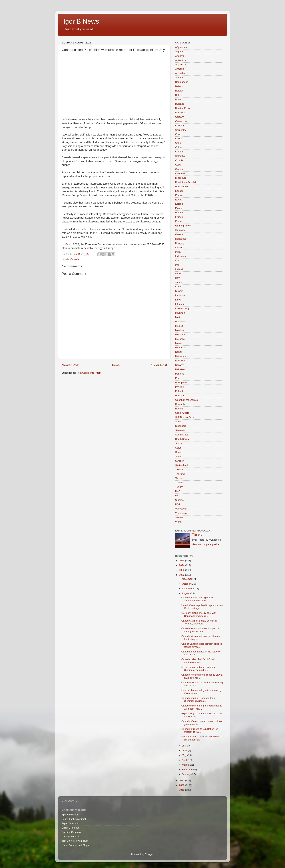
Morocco (180, 339)
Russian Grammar (72, 832)
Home (115, 365)
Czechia (180, 169)
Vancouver (181, 509)
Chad (178, 134)
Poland (179, 391)
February (187, 770)
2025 (182, 561)
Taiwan (179, 470)
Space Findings (70, 815)
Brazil (178, 99)
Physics (179, 387)
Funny (179, 221)
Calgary (179, 117)
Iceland (179, 247)
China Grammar (70, 828)
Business (180, 113)
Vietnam (180, 517)
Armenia (180, 69)
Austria (179, 78)
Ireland (179, 269)
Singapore (181, 426)
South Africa (182, 435)
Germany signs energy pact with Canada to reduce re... (199, 614)
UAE (178, 491)
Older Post (159, 365)
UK (177, 496)
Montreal (180, 335)
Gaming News (183, 226)
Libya (178, 300)
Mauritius (180, 321)
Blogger (149, 854)
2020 (182, 785)
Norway (179, 365)
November (188, 579)
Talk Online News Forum (75, 841)
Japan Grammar (71, 823)
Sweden (180, 461)
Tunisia (179, 482)
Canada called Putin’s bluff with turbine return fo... (198, 661)
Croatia (179, 160)
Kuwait (179, 291)
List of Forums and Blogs (75, 845)
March (186, 765)
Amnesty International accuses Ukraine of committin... (198, 669)
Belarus (179, 86)
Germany (180, 230)
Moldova (180, 330)
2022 (182, 575)
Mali (177, 317)
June (185, 750)
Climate (179, 152)
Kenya (179, 287)
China (178, 147)
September (188, 589)
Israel (178, 273)
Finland (179, 208)
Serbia (179, 422)
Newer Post (71, 365)
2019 (182, 790)
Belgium (180, 91)
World (178, 522)
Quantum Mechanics (186, 400)
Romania (180, 404)
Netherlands (182, 356)
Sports (179, 452)
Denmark (180, 173)
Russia (179, 409)
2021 (182, 780)
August (186, 593)
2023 (182, 570)
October (187, 584)
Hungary (180, 243)
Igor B (199, 535)
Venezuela (181, 513)
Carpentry (181, 130)
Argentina (180, 64)
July (184, 746)
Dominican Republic (186, 182)
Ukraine (179, 500)
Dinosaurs (181, 178)
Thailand (180, 474)
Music (178, 343)
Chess (179, 139)
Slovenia (180, 430)
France (179, 217)
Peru (178, 378)
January (187, 774)
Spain (178, 448)
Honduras (181, 239)
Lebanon (180, 295)
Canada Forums (70, 836)
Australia (180, 73)
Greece (179, 234)
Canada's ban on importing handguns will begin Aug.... (202, 707)
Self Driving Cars (184, 417)
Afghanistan (182, 47)
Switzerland (182, 465)
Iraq (177, 265)
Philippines (181, 382)
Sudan (179, 456)
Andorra (180, 56)
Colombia (180, 156)
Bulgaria (180, 104)
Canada (75, 259)
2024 (182, 565)
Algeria (179, 52)
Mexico (179, 326)
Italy (177, 278)
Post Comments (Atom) (89, 373)
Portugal (180, 396)
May (185, 755)
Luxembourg (182, 308)
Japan (179, 282)
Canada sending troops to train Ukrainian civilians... (198, 699)
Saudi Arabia (182, 413)
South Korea (182, 439)
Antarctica (181, 60)
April (185, 760)
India (178, 252)
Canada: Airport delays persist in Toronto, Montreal (199, 622)
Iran (177, 261)
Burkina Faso (182, 108)
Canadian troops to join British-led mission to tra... (200, 730)
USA (178, 504)
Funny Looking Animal (74, 819)
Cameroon (181, 121)
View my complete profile (205, 544)
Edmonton (181, 195)
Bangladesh (182, 82)
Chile (178, 143)
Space (179, 443)
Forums (179, 213)
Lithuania (180, 304)
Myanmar (180, 348)
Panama (180, 374)
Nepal (178, 352)
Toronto (179, 478)
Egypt (178, 200)
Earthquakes (182, 187)
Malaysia (180, 313)
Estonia (179, 204)
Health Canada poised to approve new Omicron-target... (202, 607)
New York (180, 361)
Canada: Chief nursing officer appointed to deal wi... (197, 599)
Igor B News (81, 21)
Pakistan (180, 369)
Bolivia (179, 95)
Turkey (179, 487)
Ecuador (180, 191)
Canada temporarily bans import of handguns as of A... (200, 630)
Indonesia (181, 256)
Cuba (178, 165)
